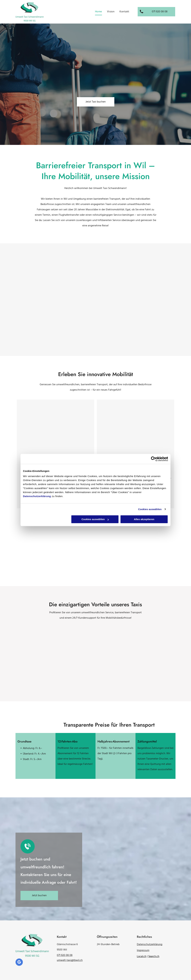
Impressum (143, 950)
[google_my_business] (19, 963)
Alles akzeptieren (144, 519)
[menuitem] (98, 12)
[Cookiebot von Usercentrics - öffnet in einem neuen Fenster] (153, 459)
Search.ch (154, 956)
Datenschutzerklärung (37, 496)
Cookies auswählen (150, 509)
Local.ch (142, 956)
